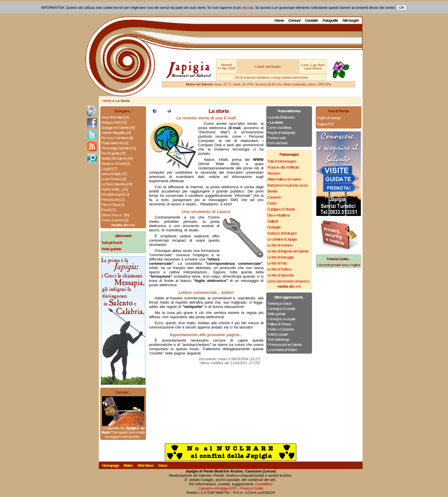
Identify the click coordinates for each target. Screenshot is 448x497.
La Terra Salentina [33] (117, 184)
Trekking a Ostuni (279, 303)
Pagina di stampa (329, 118)
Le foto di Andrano (280, 245)
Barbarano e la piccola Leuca (287, 185)
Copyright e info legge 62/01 (217, 488)
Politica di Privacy (279, 324)
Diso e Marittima (279, 215)
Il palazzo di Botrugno (282, 233)
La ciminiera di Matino (282, 350)
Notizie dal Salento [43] (117, 158)
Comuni (294, 20)
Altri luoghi (350, 20)
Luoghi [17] (109, 169)
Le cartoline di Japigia (282, 239)
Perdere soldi (277, 138)
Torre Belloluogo (279, 339)
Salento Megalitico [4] (116, 133)
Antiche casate (278, 334)
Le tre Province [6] (114, 179)
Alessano (274, 173)
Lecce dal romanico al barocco (288, 281)
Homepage (111, 465)
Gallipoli (273, 221)
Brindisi (272, 191)
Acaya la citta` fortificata (283, 167)
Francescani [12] (113, 200)
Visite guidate (277, 314)
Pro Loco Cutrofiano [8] (117, 138)
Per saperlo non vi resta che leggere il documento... (125, 434)
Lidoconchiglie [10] (114, 174)
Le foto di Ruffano (279, 269)
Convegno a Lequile (281, 309)
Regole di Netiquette (281, 133)
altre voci (123, 225)
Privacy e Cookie (251, 488)
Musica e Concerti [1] (116, 164)
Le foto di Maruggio (281, 257)
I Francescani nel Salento (285, 345)
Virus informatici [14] (115, 117)
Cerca (162, 465)
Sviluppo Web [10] (114, 122)
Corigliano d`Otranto (281, 209)
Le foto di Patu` (278, 263)
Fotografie (330, 20)
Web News (146, 465)
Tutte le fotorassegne (282, 161)
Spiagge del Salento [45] (118, 128)
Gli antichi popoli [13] (115, 194)
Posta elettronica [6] (115, 143)
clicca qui (248, 8)
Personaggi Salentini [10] (119, 148)
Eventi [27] (109, 210)
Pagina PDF (325, 124)
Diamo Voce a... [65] (115, 215)
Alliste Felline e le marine (284, 179)
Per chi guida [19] (113, 153)
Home (279, 20)
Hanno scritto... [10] (115, 189)
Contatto (311, 20)
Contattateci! (264, 484)
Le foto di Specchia (281, 275)
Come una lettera (279, 128)
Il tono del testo (278, 143)
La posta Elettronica (281, 117)
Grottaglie (274, 227)
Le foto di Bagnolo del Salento (288, 251)
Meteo (128, 465)
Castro (272, 203)
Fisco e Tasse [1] (113, 205)
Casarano (274, 197)
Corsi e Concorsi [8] (115, 220)
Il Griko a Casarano (281, 329)
